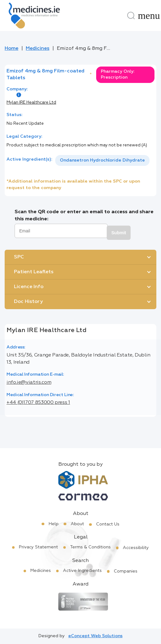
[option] (102, 160)
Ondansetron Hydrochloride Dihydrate (102, 160)
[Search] (131, 15)
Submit (119, 233)
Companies (126, 571)
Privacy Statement (38, 547)
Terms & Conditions (90, 547)
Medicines (38, 49)
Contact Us (108, 524)
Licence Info (29, 287)
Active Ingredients (82, 571)
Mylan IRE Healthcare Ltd (31, 103)
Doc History (28, 302)
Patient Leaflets (34, 272)
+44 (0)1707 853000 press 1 (38, 403)
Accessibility (136, 548)
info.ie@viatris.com (29, 383)
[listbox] (102, 160)
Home (11, 49)
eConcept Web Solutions (95, 636)
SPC (19, 257)
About (77, 524)
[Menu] (149, 15)
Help (54, 524)
